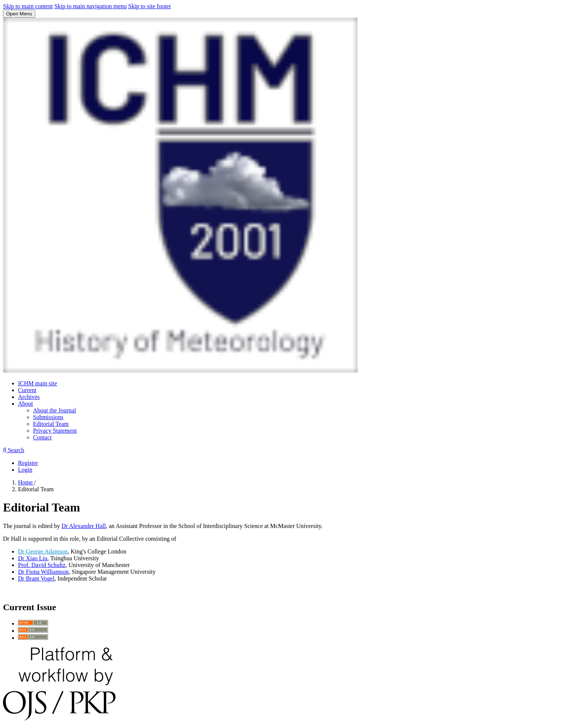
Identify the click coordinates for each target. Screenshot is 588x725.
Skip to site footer (150, 6)
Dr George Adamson (43, 551)
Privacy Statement (55, 431)
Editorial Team (51, 424)
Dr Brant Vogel (36, 578)
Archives (29, 397)
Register (28, 463)
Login (25, 470)
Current (27, 390)
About (25, 404)
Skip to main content (28, 6)
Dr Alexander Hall (84, 526)
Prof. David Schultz (42, 565)
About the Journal (55, 410)
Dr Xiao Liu (33, 558)
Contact (42, 437)
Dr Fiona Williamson (43, 572)
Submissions (48, 417)
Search (13, 450)
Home (26, 482)
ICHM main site (37, 383)
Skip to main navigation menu (91, 6)
